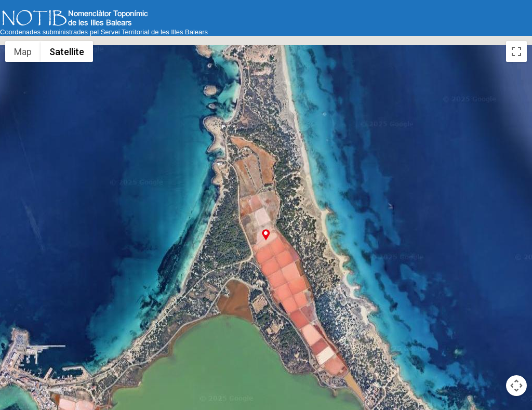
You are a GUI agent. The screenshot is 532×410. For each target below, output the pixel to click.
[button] (266, 235)
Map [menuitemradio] (23, 51)
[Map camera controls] (516, 386)
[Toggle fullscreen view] (516, 51)
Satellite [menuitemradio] (66, 51)
